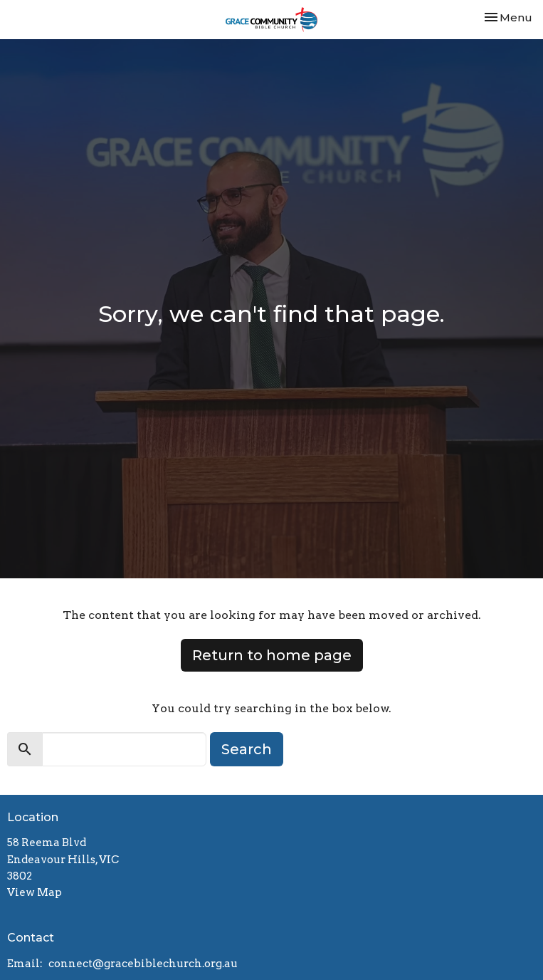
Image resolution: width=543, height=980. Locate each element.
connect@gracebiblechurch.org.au (143, 964)
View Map (35, 892)
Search (247, 749)
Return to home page (272, 655)
